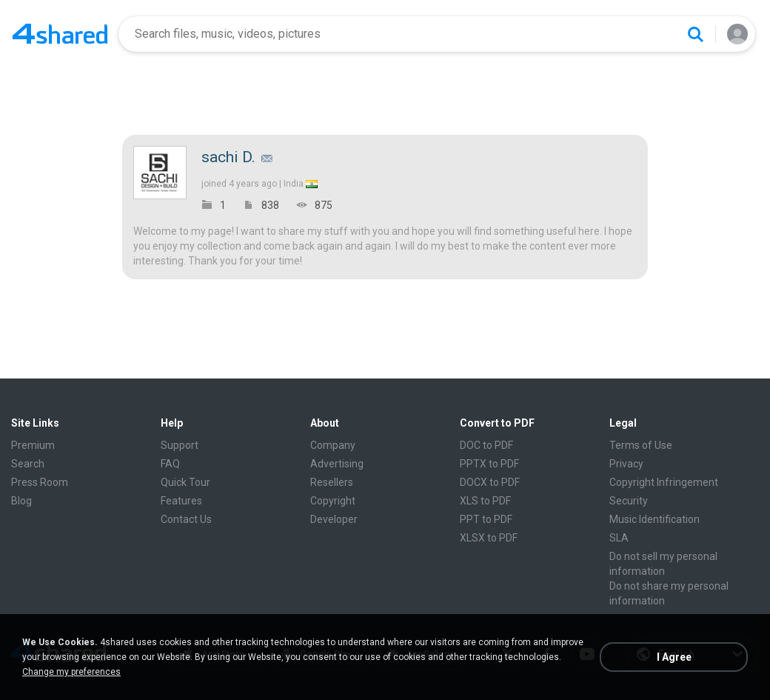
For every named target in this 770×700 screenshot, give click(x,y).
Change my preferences (71, 672)
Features (181, 501)
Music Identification (654, 519)
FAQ (170, 464)
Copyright (333, 501)
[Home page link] (60, 34)
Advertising (337, 464)
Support (180, 445)
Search (28, 464)
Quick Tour (185, 482)
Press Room (40, 482)
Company (333, 445)
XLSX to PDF (489, 538)
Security (629, 501)
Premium (33, 445)
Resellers (332, 482)
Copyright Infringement (664, 482)
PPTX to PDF (489, 464)
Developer (334, 519)
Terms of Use (641, 445)
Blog (21, 501)
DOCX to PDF (490, 482)
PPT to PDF (486, 519)
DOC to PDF (486, 445)
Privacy (626, 464)
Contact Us (186, 519)
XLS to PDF (485, 501)
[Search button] (695, 34)
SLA (619, 538)
